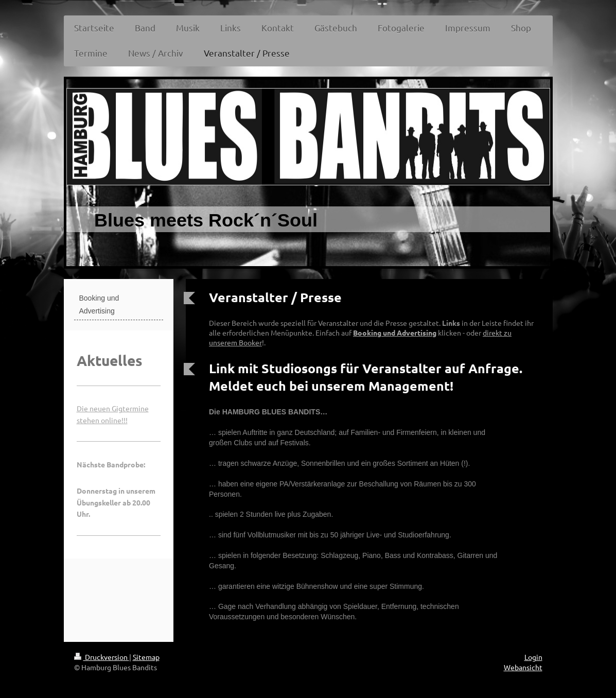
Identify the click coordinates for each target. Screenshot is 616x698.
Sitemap (146, 657)
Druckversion (102, 657)
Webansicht (523, 667)
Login (533, 657)
